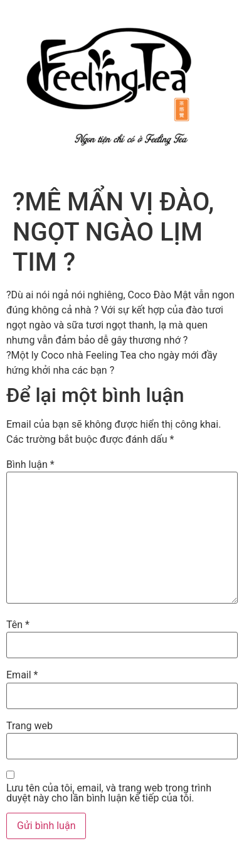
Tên (18, 625)
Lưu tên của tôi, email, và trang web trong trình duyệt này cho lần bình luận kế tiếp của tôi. (109, 793)
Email (22, 675)
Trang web (29, 726)
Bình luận (30, 465)
